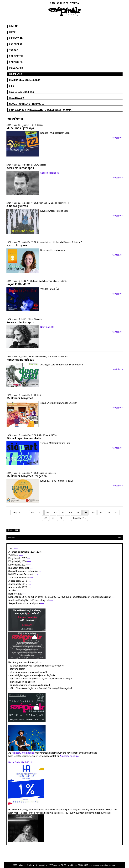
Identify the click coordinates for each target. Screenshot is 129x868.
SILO (12, 86)
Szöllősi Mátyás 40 (50, 173)
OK (120, 538)
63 (55, 513)
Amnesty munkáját (69, 756)
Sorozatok (16, 56)
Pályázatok (16, 68)
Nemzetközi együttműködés (27, 104)
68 (93, 513)
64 (63, 513)
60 (33, 513)
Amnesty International (23, 753)
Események (16, 74)
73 (53, 518)
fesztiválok (17, 98)
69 (101, 513)
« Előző (16, 513)
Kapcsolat (16, 44)
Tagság (14, 50)
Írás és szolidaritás (21, 92)
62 (48, 513)
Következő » (80, 518)
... (26, 513)
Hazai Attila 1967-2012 (20, 762)
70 (108, 513)
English (13, 530)
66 (78, 513)
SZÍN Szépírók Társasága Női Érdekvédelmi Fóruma (40, 110)
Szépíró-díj (16, 62)
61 (40, 513)
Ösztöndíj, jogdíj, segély (25, 80)
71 (116, 513)
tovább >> (118, 138)
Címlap (13, 26)
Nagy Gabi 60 (47, 327)
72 (45, 518)
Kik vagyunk (16, 38)
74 (61, 518)
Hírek (12, 32)
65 (71, 513)
